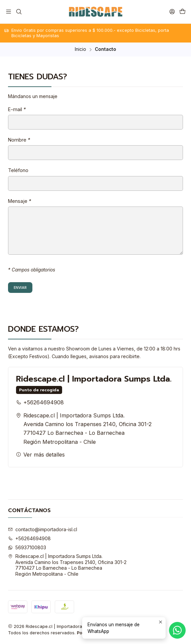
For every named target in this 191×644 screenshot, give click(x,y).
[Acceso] (172, 12)
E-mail (17, 109)
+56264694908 (40, 402)
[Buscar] (19, 12)
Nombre (19, 140)
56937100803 (27, 547)
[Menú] (9, 12)
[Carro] (182, 12)
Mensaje (20, 201)
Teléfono (18, 170)
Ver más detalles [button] (40, 455)
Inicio (80, 50)
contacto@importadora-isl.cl (43, 529)
